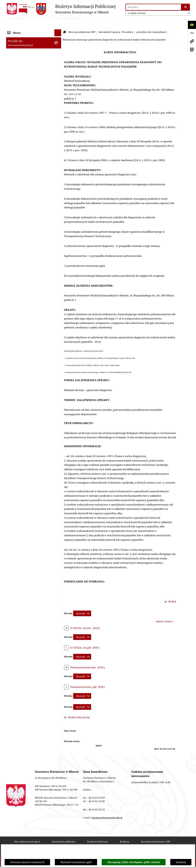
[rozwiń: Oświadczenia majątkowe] (58, 136)
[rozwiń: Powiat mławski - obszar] (58, 70)
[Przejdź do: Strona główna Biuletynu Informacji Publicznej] (65, 23)
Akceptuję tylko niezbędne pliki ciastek (134, 862)
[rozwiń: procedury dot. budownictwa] (58, 259)
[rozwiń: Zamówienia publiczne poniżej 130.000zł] (58, 176)
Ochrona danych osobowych (27, 862)
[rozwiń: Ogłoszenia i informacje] (58, 202)
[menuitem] (34, 39)
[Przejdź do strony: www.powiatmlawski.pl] (192, 41)
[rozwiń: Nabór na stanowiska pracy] (58, 224)
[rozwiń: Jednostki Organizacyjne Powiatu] (58, 110)
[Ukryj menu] (58, 24)
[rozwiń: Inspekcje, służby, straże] (58, 118)
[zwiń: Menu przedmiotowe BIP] (58, 31)
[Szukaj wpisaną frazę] (186, 7)
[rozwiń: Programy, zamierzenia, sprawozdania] (58, 57)
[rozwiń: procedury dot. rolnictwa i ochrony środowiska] (58, 246)
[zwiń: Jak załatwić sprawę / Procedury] (58, 233)
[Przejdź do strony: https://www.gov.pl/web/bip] (192, 33)
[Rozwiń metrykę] (82, 604)
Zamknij (181, 862)
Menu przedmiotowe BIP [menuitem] (23, 30)
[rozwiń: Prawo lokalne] (58, 48)
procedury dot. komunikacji (151, 23)
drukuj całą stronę (79, 708)
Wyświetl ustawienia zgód (76, 862)
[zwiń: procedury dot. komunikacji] (58, 267)
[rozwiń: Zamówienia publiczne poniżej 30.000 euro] (58, 189)
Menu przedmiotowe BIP (82, 23)
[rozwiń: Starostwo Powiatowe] (58, 88)
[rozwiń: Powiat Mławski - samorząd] (58, 79)
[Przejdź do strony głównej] (61, 9)
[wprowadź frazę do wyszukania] (154, 7)
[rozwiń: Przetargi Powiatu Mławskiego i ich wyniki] (58, 163)
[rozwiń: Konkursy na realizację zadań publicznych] (58, 211)
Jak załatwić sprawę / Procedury (116, 23)
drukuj (172, 592)
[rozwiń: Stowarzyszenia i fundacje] (58, 127)
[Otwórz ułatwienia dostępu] (192, 25)
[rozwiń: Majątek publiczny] (58, 154)
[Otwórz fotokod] (192, 50)
